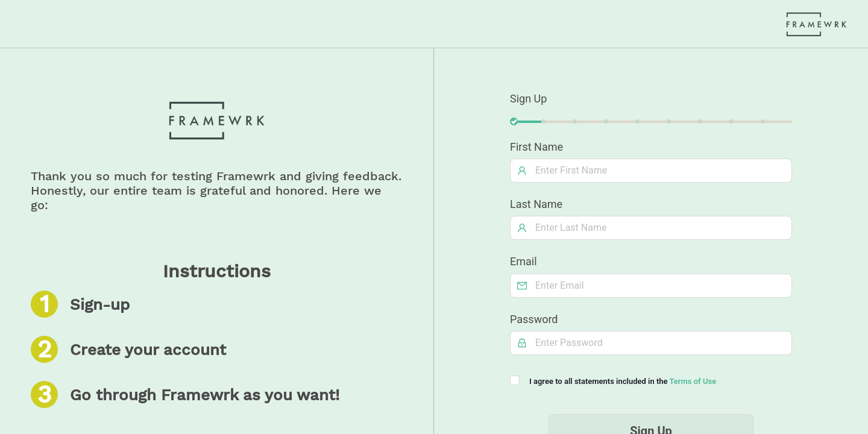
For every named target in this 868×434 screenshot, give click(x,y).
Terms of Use (692, 381)
